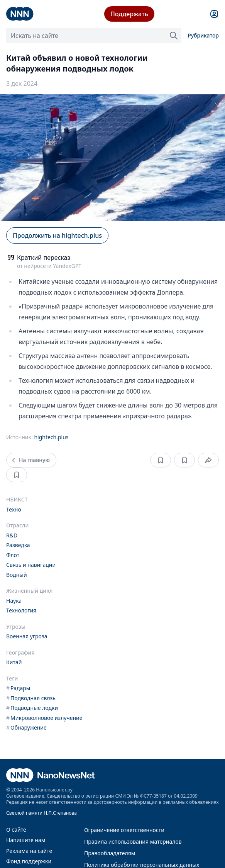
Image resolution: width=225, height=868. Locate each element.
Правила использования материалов (133, 842)
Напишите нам (26, 840)
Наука (14, 601)
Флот (13, 555)
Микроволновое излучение (44, 718)
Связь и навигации (31, 565)
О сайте (16, 830)
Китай (14, 662)
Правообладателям (110, 853)
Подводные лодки (32, 708)
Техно (14, 509)
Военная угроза (27, 636)
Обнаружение (26, 727)
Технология (21, 610)
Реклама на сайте (29, 851)
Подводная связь (31, 698)
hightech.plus (51, 437)
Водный (17, 575)
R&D (12, 535)
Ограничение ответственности (124, 830)
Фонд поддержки (29, 861)
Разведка (18, 545)
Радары (18, 688)
